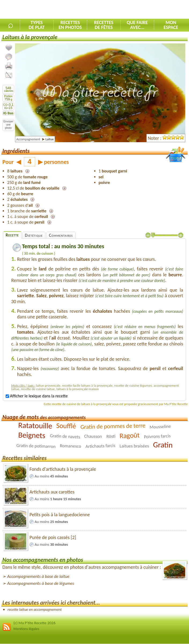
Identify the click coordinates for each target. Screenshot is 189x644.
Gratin (163, 445)
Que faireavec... (137, 25)
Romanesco (71, 446)
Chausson (93, 436)
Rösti (111, 436)
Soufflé (66, 426)
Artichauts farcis (100, 446)
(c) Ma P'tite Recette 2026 (34, 623)
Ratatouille (35, 425)
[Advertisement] (126, 10)
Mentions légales (26, 629)
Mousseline (160, 427)
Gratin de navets (65, 436)
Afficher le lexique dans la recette (37, 396)
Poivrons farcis (157, 436)
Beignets (32, 435)
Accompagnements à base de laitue (38, 576)
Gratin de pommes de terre (113, 426)
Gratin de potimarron (36, 446)
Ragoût (130, 435)
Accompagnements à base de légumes (41, 583)
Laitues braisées (134, 446)
